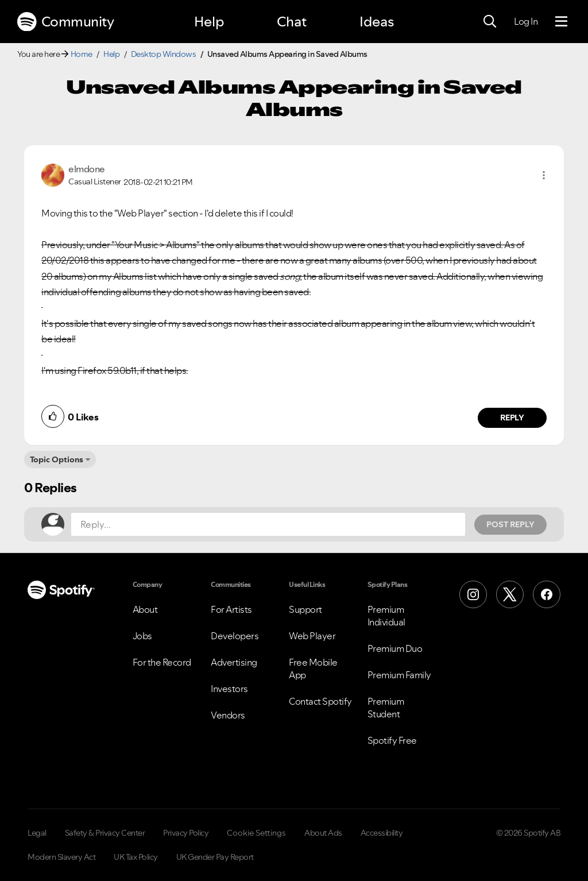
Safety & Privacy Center (105, 833)
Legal (37, 833)
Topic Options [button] (57, 459)
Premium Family (399, 675)
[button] (544, 175)
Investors (229, 689)
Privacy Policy (186, 833)
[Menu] (561, 22)
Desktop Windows (164, 54)
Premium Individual (386, 616)
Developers (235, 636)
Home (82, 54)
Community (65, 22)
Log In (526, 21)
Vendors (228, 715)
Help (209, 22)
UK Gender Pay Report (215, 857)
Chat (292, 22)
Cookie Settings (256, 833)
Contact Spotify (320, 701)
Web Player (312, 636)
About (145, 609)
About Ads (323, 833)
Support (305, 609)
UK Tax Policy (136, 857)
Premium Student (386, 708)
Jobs (142, 636)
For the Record (162, 662)
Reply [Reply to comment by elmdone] (512, 418)
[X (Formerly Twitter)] (510, 594)
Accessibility (382, 833)
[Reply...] (268, 524)
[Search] (490, 22)
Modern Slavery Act (61, 857)
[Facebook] (547, 594)
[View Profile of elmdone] (87, 169)
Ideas (377, 22)
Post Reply (510, 524)
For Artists (231, 609)
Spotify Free (392, 740)
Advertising (234, 662)
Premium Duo (395, 648)
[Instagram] (473, 594)
